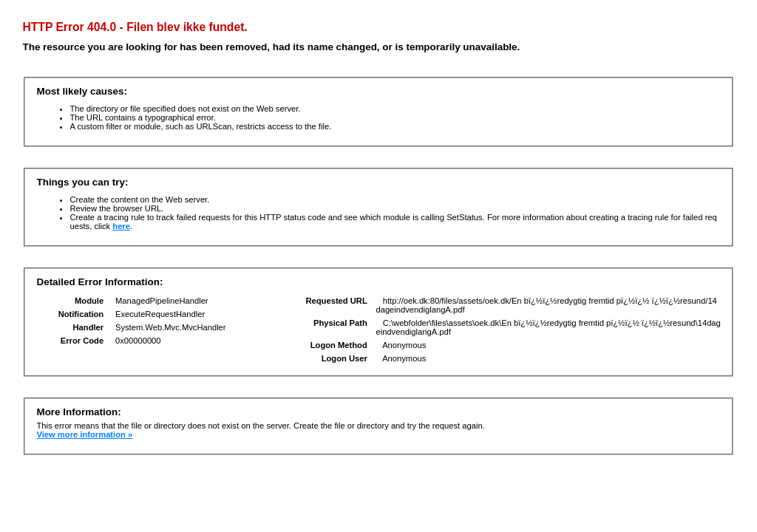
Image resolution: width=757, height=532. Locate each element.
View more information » (84, 434)
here (121, 226)
